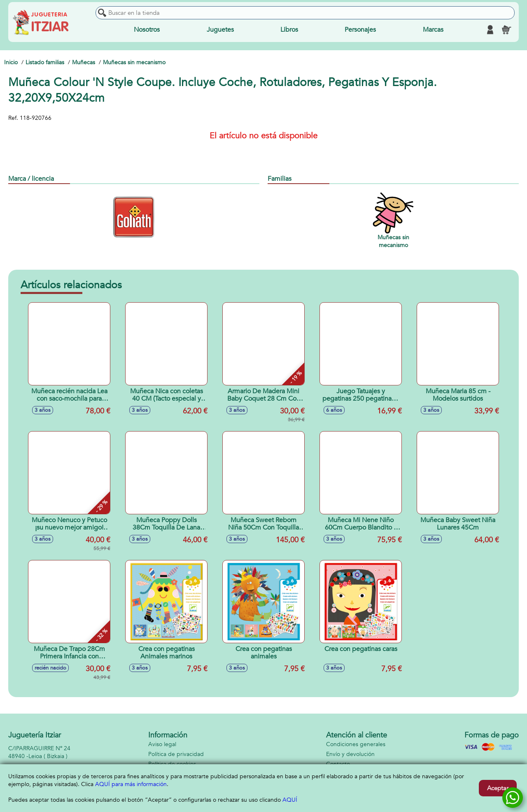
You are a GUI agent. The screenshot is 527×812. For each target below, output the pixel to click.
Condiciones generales (356, 744)
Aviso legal (162, 744)
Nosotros (147, 30)
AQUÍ (290, 800)
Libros (289, 30)
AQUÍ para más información (131, 784)
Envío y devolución (350, 754)
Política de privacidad (176, 754)
